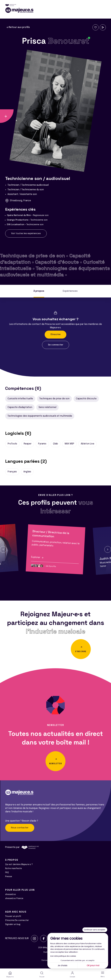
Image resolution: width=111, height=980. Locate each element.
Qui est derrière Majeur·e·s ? (19, 864)
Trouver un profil (13, 916)
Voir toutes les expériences (26, 234)
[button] (3, 549)
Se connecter (56, 345)
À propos (39, 291)
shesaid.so (11, 894)
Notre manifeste (14, 869)
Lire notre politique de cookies (63, 956)
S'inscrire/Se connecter (17, 920)
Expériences (70, 291)
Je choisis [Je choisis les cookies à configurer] (63, 965)
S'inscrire (55, 334)
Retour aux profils (18, 27)
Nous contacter (20, 828)
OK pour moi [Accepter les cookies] (93, 965)
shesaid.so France (14, 898)
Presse (9, 877)
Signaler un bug (13, 924)
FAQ (7, 873)
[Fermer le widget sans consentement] (95, 930)
